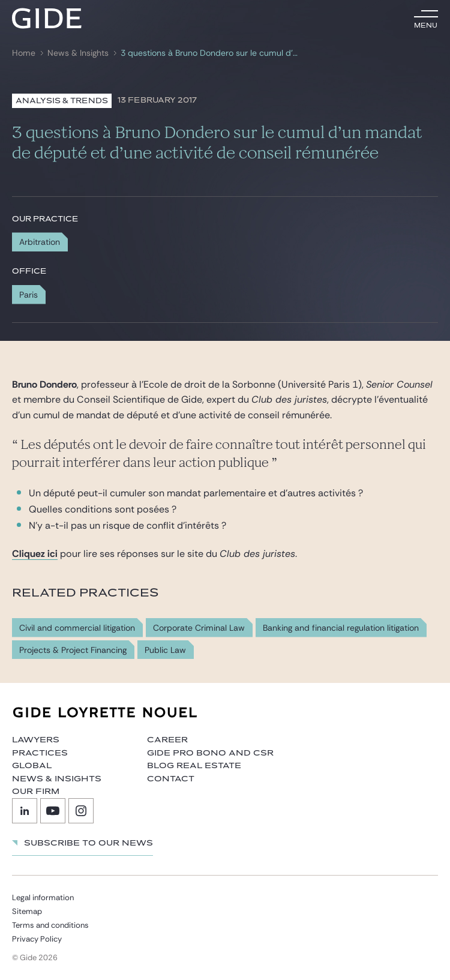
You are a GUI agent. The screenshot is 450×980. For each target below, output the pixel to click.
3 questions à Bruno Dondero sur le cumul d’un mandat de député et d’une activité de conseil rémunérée (211, 53)
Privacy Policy (37, 939)
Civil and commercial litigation (77, 628)
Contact (171, 779)
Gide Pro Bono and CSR (210, 753)
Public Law (165, 650)
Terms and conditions (50, 925)
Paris (28, 295)
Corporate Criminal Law (199, 628)
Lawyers (36, 740)
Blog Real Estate (194, 766)
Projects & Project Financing (73, 650)
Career (167, 740)
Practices (40, 753)
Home (24, 53)
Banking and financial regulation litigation (341, 628)
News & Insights (78, 53)
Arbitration (40, 242)
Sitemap (27, 911)
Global (32, 766)
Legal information (43, 897)
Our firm (36, 792)
